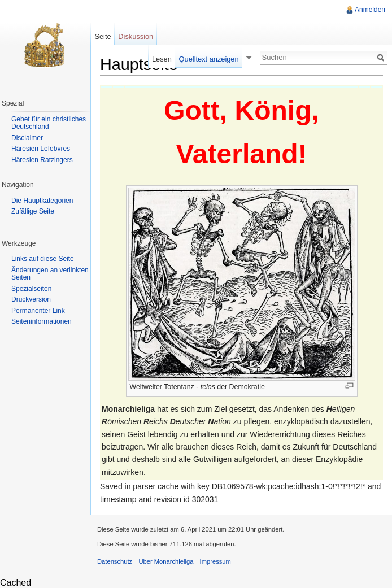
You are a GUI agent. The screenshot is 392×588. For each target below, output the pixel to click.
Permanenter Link (38, 311)
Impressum (215, 561)
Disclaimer (27, 138)
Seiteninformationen (42, 321)
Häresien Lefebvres (41, 149)
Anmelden (370, 10)
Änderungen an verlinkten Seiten (50, 274)
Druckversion (31, 299)
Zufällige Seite (33, 211)
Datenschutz (115, 561)
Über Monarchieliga (166, 561)
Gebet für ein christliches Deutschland (49, 123)
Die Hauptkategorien (42, 201)
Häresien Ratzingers (42, 160)
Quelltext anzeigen (209, 59)
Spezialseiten (31, 289)
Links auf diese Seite (43, 259)
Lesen (162, 59)
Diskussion (136, 36)
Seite (103, 36)
